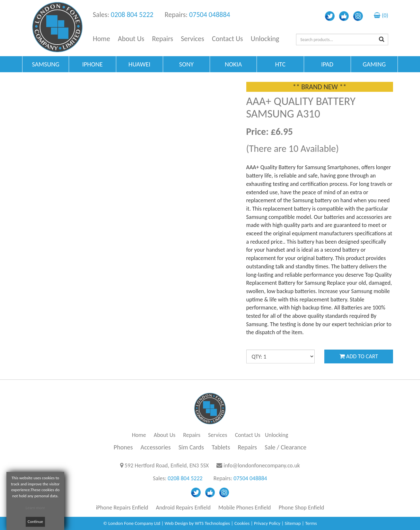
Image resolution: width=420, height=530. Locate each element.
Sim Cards (191, 447)
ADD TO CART (359, 356)
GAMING (374, 64)
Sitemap (293, 523)
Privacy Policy (267, 523)
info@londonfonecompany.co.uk (262, 465)
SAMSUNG (45, 64)
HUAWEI (139, 64)
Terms (311, 523)
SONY (186, 64)
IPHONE (92, 64)
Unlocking (265, 39)
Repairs (163, 39)
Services (192, 39)
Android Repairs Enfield (183, 508)
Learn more (35, 508)
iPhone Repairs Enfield (122, 508)
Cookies (242, 523)
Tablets (221, 447)
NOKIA (233, 64)
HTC (280, 64)
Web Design (176, 523)
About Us (131, 39)
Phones (123, 447)
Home (101, 39)
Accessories (156, 447)
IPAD (327, 64)
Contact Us (227, 39)
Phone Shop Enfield (302, 508)
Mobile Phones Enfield (245, 508)
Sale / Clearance (285, 447)
